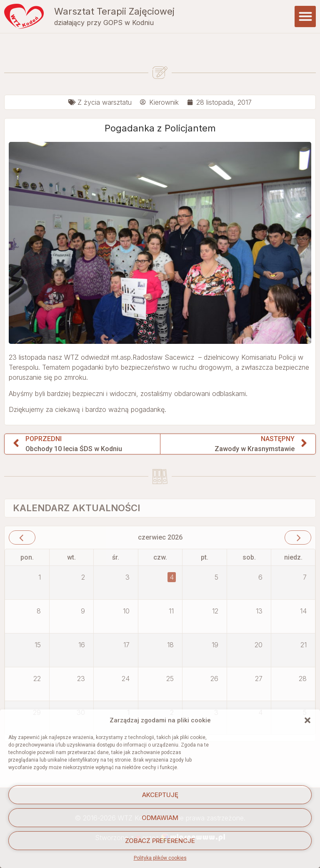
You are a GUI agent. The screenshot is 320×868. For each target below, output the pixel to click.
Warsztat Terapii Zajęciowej (114, 8)
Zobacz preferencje (160, 841)
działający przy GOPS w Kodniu (104, 20)
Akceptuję (160, 795)
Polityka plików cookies (160, 858)
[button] (307, 720)
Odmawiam (160, 818)
